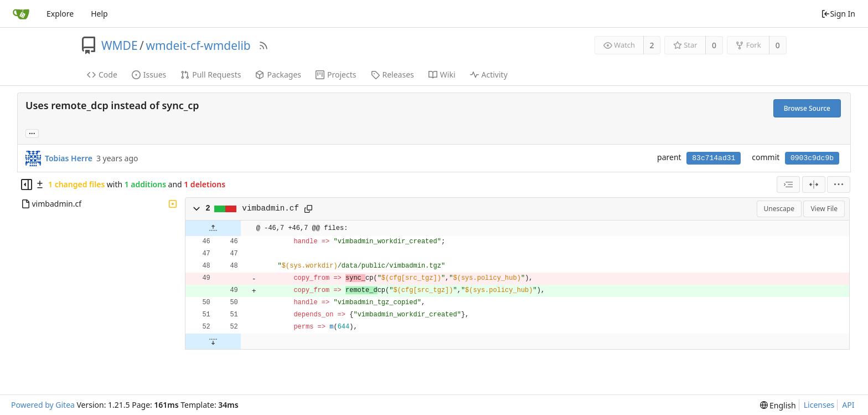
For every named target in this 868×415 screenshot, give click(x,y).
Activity (489, 75)
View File (824, 209)
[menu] (839, 185)
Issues (149, 75)
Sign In (838, 14)
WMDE (120, 45)
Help (99, 14)
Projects (336, 75)
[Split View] (814, 185)
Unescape (779, 209)
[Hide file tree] (27, 185)
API (848, 405)
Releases (392, 75)
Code (102, 75)
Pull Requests (211, 75)
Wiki (442, 75)
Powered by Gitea (43, 405)
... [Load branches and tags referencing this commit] (32, 133)
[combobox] (788, 185)
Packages (278, 75)
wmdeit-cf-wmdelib (198, 45)
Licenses (819, 405)
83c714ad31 (714, 158)
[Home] (21, 14)
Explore (60, 14)
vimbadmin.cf (270, 208)
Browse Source (807, 108)
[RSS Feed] (263, 45)
